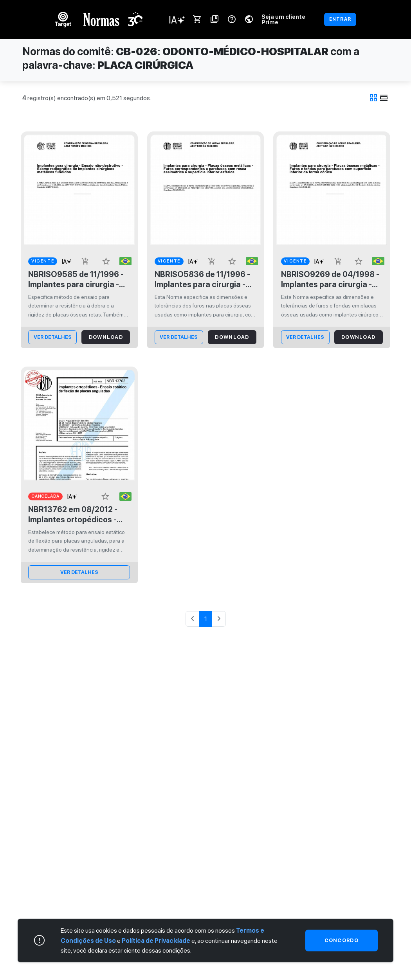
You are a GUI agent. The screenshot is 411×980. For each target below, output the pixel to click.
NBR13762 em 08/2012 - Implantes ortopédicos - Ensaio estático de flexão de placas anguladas (75, 515)
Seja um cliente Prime (283, 19)
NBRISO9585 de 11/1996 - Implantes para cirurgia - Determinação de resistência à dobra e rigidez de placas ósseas (76, 280)
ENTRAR (340, 19)
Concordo (342, 940)
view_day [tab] (384, 98)
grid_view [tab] (373, 98)
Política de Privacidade (156, 940)
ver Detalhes (53, 337)
